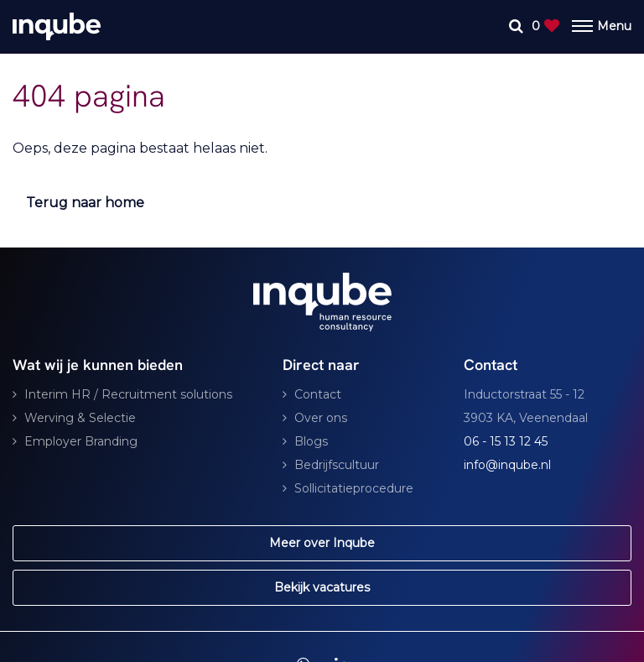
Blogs (311, 441)
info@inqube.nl (507, 465)
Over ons (321, 418)
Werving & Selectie (80, 418)
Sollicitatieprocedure (354, 488)
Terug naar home (85, 203)
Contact (318, 394)
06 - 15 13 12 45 (506, 441)
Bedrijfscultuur (337, 465)
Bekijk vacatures (322, 587)
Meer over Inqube (322, 543)
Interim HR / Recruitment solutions (128, 394)
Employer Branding (81, 441)
